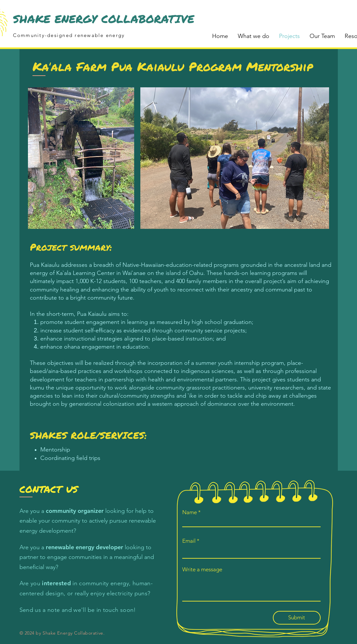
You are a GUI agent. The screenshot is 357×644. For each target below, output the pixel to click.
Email (189, 541)
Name (190, 512)
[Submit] (297, 618)
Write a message (202, 570)
